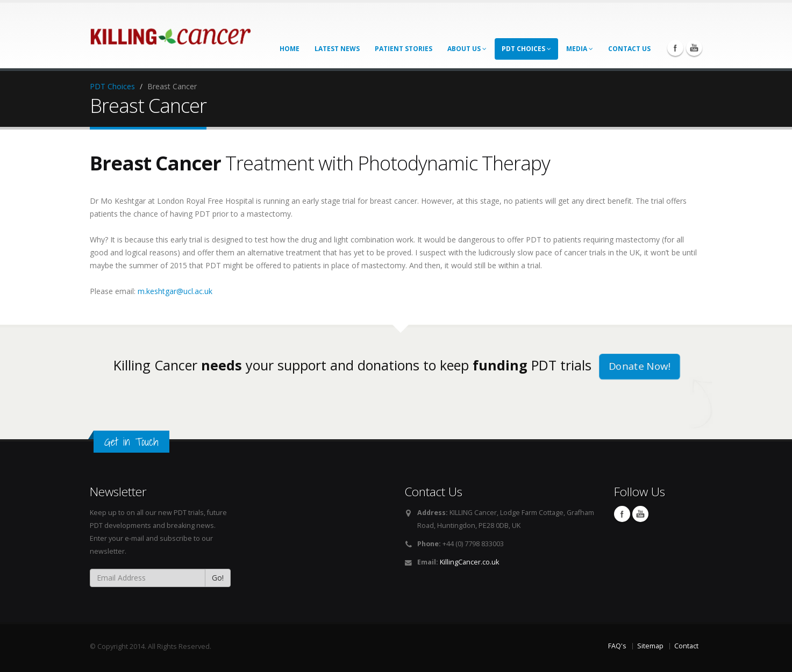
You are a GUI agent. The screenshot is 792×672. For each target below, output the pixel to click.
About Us (467, 49)
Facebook (675, 48)
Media (580, 49)
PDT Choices (526, 49)
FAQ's (617, 646)
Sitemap (650, 646)
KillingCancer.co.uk (469, 562)
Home (290, 49)
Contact (686, 646)
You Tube (694, 48)
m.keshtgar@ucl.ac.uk (175, 291)
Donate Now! (640, 366)
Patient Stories (404, 49)
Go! (218, 578)
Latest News (337, 49)
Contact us (629, 49)
